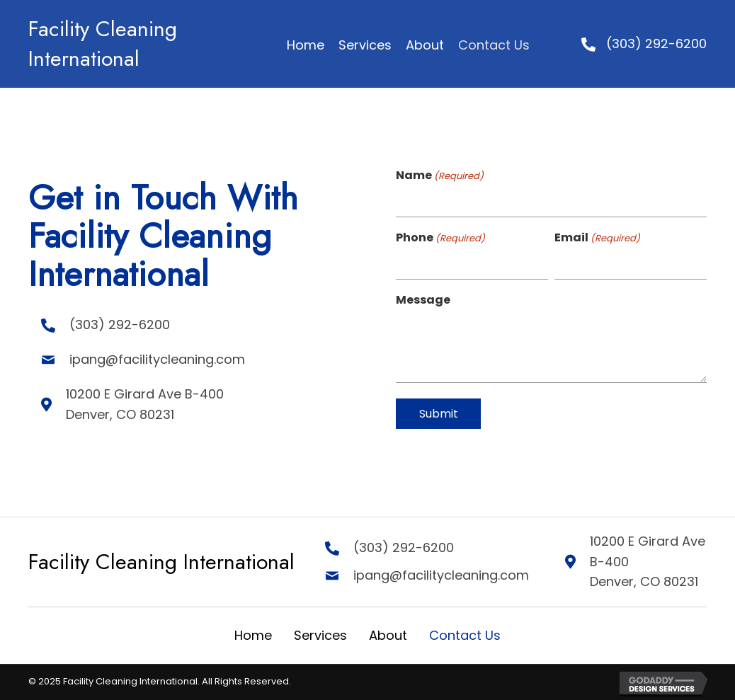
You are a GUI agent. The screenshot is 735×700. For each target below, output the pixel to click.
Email (597, 238)
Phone (440, 238)
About (388, 635)
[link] (306, 46)
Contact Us (465, 635)
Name (440, 176)
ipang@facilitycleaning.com (144, 359)
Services (320, 635)
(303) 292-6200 (656, 44)
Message (423, 300)
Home (253, 635)
